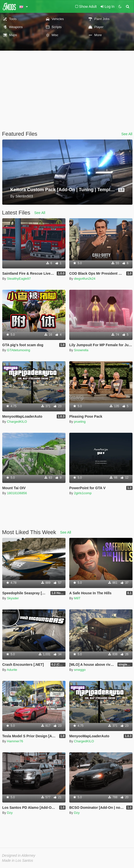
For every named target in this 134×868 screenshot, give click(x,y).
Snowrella (81, 350)
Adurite (12, 670)
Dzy (10, 813)
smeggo (80, 670)
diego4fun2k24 (85, 279)
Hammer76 (15, 741)
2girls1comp (83, 493)
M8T (77, 598)
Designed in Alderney (19, 855)
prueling (80, 422)
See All (127, 134)
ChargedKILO (17, 422)
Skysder (13, 598)
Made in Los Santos (18, 860)
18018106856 (17, 493)
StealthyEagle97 (19, 279)
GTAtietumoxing (19, 350)
